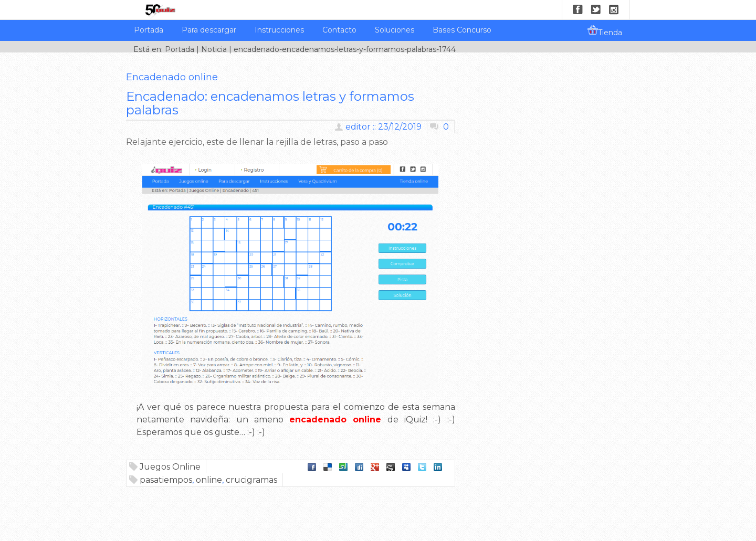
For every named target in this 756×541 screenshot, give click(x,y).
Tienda (605, 31)
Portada (149, 30)
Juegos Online (170, 467)
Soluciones (395, 30)
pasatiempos (166, 480)
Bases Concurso (462, 30)
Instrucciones (279, 30)
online (209, 480)
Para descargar (209, 30)
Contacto (339, 30)
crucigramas (251, 480)
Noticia (214, 49)
